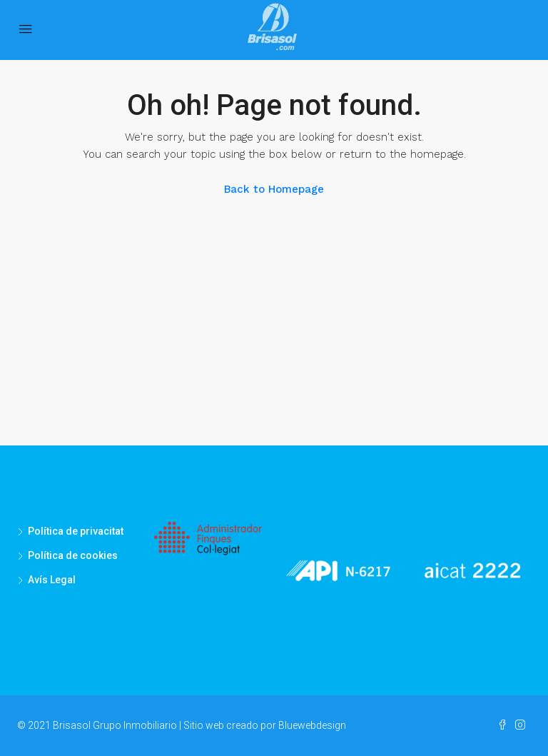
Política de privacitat (76, 531)
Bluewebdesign (312, 725)
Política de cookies (73, 555)
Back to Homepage (274, 189)
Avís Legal (52, 580)
